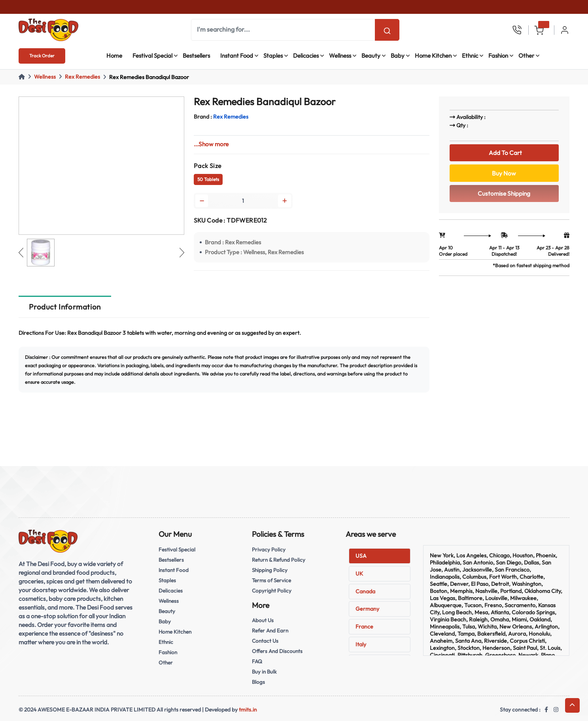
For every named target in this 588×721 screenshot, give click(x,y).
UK (359, 574)
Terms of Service (271, 580)
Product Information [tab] (65, 307)
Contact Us (265, 641)
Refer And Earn (270, 630)
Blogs (258, 682)
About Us (263, 620)
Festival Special (152, 56)
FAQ (257, 661)
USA (361, 556)
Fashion (498, 56)
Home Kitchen (433, 56)
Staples (273, 56)
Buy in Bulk (264, 672)
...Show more (211, 144)
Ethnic (470, 56)
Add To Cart (504, 153)
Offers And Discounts (277, 651)
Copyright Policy (272, 591)
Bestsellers (196, 56)
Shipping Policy (270, 570)
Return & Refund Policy (279, 560)
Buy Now (504, 173)
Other (526, 56)
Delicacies (306, 56)
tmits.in (248, 710)
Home (114, 56)
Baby (398, 56)
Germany (367, 609)
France (364, 627)
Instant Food (237, 56)
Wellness (340, 56)
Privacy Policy (269, 549)
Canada (365, 591)
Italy (361, 644)
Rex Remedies (82, 77)
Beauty (371, 56)
